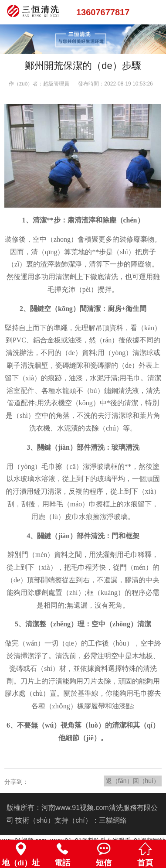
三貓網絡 (113, 820)
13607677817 (103, 12)
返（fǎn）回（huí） (133, 781)
